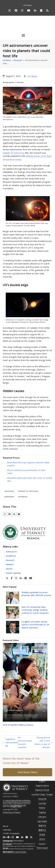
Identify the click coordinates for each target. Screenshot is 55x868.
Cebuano (42, 817)
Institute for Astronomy (14, 153)
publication (9, 497)
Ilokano (42, 808)
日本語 (42, 835)
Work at (8, 852)
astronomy (9, 491)
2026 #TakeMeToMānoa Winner (18, 725)
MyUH (5, 848)
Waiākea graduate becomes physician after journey (36, 594)
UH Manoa (23, 497)
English (42, 781)
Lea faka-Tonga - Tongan (42, 794)
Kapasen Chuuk (42, 790)
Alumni (9, 569)
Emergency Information (13, 841)
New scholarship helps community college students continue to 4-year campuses (35, 610)
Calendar (7, 830)
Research (10, 560)
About (5, 826)
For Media (7, 844)
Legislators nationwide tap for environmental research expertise (17, 742)
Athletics (10, 564)
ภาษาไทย (42, 803)
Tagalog (42, 812)
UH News (32, 76)
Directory (7, 837)
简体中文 (42, 826)
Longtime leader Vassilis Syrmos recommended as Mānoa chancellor (35, 625)
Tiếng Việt (42, 799)
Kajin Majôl (42, 821)
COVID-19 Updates (11, 833)
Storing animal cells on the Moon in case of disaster (43, 742)
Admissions (11, 552)
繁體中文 (42, 830)
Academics (11, 556)
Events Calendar (13, 573)
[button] (28, 35)
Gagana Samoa (42, 786)
